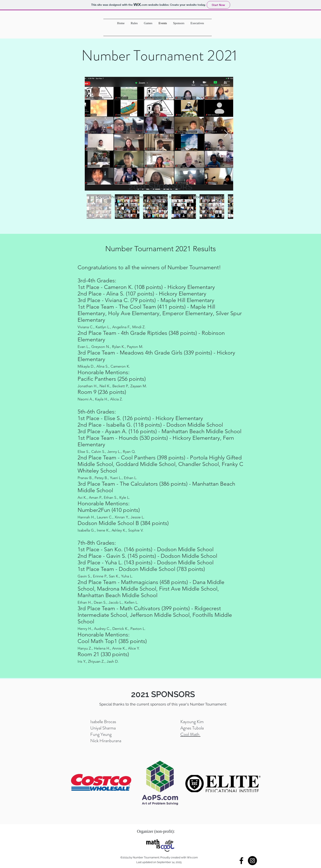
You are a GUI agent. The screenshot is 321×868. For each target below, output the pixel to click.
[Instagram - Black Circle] (252, 861)
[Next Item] (226, 134)
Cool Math (190, 734)
